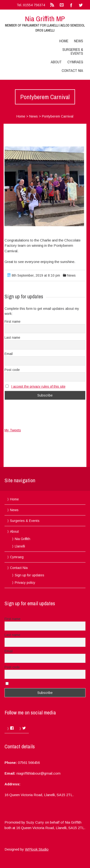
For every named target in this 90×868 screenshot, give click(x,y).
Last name (12, 338)
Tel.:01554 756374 (31, 5)
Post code (12, 370)
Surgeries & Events (73, 51)
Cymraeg (75, 62)
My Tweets (13, 430)
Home (64, 41)
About (56, 62)
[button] (44, 186)
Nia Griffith (22, 539)
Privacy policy (25, 583)
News (79, 41)
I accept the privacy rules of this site (38, 386)
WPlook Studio (37, 849)
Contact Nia (72, 70)
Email (9, 354)
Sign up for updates (30, 575)
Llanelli (20, 546)
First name (12, 321)
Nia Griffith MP (45, 19)
